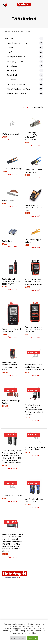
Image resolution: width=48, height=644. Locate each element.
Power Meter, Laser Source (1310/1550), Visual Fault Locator (33, 282)
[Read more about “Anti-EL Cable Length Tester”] (13, 409)
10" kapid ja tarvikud (16, 61)
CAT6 (10, 52)
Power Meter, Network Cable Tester (12, 330)
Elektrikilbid (12, 66)
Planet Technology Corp (19, 89)
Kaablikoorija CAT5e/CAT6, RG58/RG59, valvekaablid (31, 136)
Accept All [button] (33, 638)
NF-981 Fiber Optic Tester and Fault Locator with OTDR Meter (10, 366)
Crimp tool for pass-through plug (34, 171)
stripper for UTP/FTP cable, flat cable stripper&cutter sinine (35, 367)
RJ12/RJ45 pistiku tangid (13, 169)
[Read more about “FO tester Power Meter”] (13, 501)
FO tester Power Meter (12, 496)
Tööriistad (12, 75)
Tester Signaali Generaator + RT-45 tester (34, 208)
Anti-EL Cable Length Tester (11, 402)
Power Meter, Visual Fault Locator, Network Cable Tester (35, 329)
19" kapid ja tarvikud (16, 57)
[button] (13, 140)
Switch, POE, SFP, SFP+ (17, 43)
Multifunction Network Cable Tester (35, 500)
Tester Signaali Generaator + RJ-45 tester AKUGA (11, 281)
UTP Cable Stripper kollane (33, 241)
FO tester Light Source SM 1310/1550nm (35, 449)
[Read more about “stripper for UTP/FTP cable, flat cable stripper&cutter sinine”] (35, 375)
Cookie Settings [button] (18, 638)
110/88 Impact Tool (10, 134)
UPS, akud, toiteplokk (17, 84)
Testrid (13, 80)
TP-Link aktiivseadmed (18, 93)
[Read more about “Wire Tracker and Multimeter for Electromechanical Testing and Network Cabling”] (35, 420)
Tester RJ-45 (8, 241)
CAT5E (10, 48)
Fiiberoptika (12, 70)
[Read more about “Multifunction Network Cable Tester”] (35, 507)
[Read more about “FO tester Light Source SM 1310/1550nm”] (35, 456)
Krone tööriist (8, 201)
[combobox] (39, 107)
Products (9, 38)
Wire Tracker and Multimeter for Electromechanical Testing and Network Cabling (34, 410)
